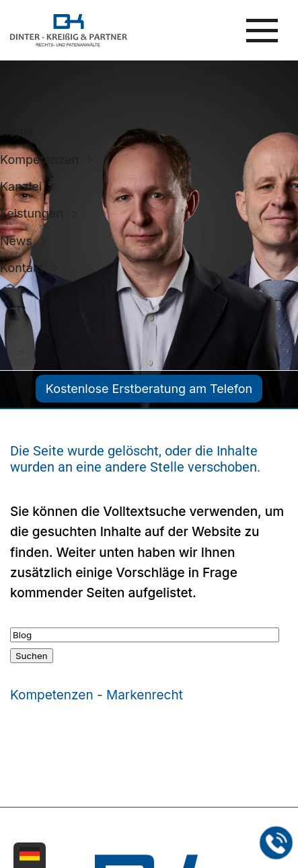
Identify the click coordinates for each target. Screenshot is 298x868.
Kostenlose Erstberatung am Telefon (149, 389)
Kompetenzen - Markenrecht (97, 695)
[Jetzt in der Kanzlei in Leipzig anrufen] (276, 843)
